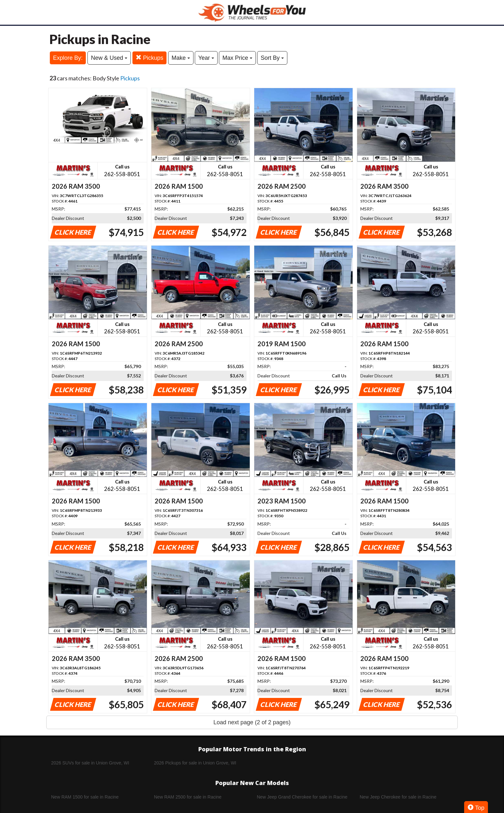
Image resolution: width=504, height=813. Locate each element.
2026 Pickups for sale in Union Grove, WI (195, 763)
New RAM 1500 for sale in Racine (85, 797)
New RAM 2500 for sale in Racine (188, 797)
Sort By (272, 58)
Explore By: (68, 58)
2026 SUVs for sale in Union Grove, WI (90, 763)
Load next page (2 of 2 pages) (252, 722)
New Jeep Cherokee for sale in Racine (398, 797)
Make (181, 58)
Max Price (237, 58)
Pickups (149, 58)
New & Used (109, 58)
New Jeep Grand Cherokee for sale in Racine (302, 797)
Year (206, 58)
